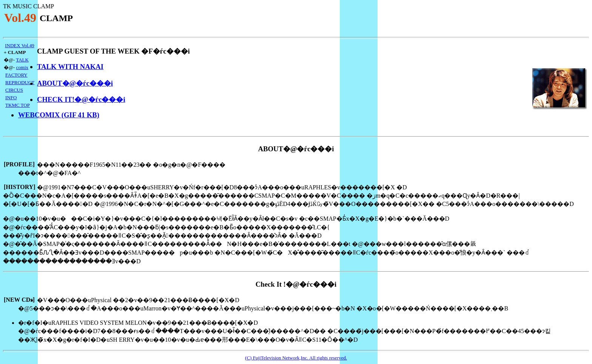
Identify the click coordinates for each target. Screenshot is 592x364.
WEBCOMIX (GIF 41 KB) (59, 115)
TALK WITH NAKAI (70, 67)
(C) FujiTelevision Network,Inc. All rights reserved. (296, 358)
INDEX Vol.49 (20, 45)
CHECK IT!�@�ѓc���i (81, 99)
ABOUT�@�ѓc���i (75, 83)
